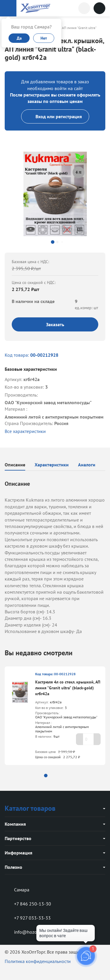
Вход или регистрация (55, 116)
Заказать (55, 324)
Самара (17, 890)
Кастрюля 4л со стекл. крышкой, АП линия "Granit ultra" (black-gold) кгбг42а (68, 688)
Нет (44, 38)
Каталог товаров (30, 808)
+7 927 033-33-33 (28, 918)
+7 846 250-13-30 (28, 904)
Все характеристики (25, 431)
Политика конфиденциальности (38, 961)
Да (19, 38)
